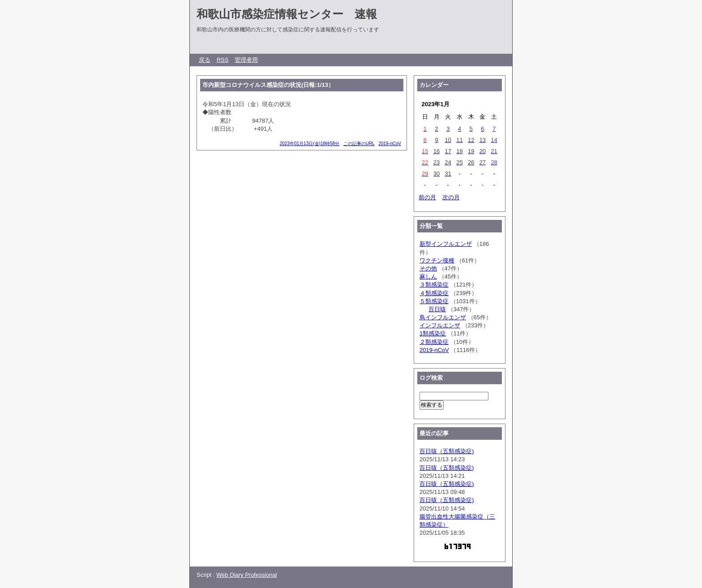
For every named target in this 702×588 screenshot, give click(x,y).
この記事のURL (359, 144)
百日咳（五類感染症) (447, 451)
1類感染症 (433, 333)
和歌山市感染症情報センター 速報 (287, 14)
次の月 (451, 197)
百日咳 (437, 309)
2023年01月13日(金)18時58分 (310, 144)
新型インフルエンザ (446, 244)
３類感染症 (434, 285)
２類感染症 (434, 342)
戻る (205, 60)
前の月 (427, 197)
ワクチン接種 (437, 260)
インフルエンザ (440, 325)
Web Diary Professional (247, 575)
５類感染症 (434, 301)
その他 (428, 268)
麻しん (428, 277)
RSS (223, 60)
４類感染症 (434, 293)
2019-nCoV (390, 144)
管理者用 (246, 60)
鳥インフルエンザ (443, 317)
